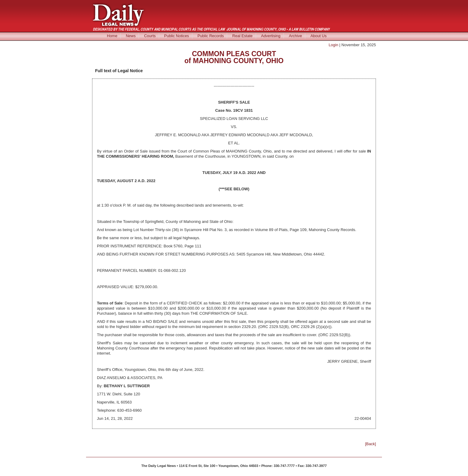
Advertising (271, 36)
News (131, 36)
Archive (295, 36)
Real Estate (242, 36)
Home (112, 36)
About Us (318, 36)
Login (333, 45)
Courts (150, 36)
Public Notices (177, 36)
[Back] (370, 444)
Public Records (211, 36)
